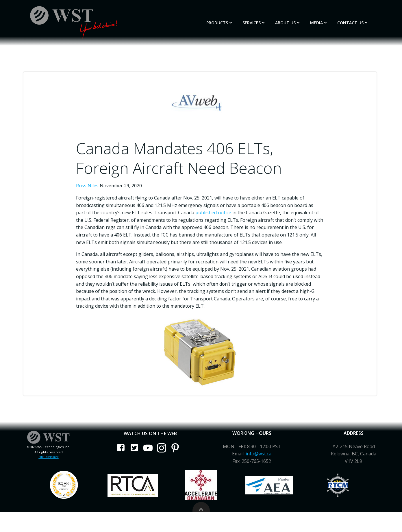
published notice (219, 210)
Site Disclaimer (50, 467)
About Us (294, 21)
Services (260, 21)
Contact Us (359, 21)
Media (325, 21)
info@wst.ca (258, 463)
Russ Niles (92, 184)
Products (226, 21)
